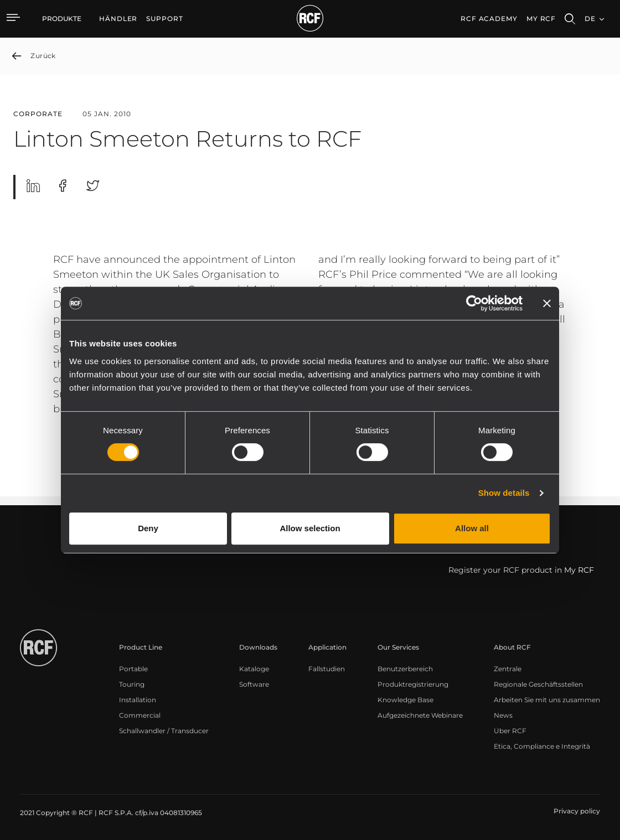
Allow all (472, 528)
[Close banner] (547, 303)
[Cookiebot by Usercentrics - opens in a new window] (474, 303)
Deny (148, 528)
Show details (504, 493)
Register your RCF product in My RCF (521, 570)
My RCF (541, 19)
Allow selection (310, 528)
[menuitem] (118, 19)
